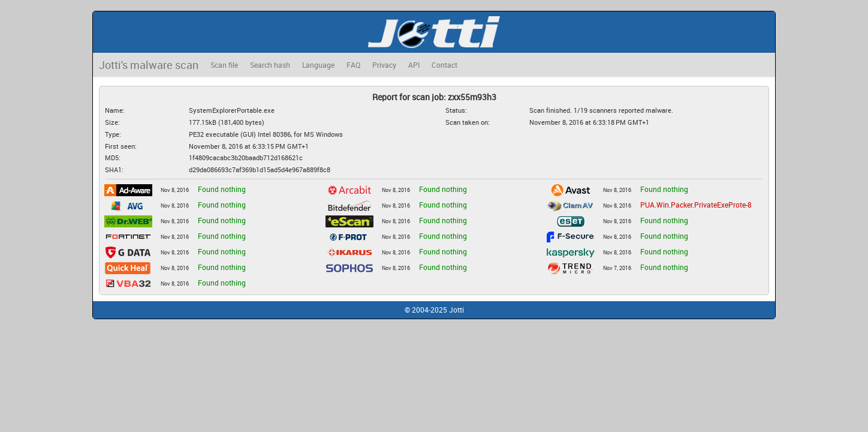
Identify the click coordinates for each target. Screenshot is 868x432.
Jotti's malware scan (149, 65)
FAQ (353, 65)
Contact (444, 65)
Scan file (224, 65)
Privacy (384, 65)
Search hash (270, 65)
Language (318, 65)
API (414, 65)
